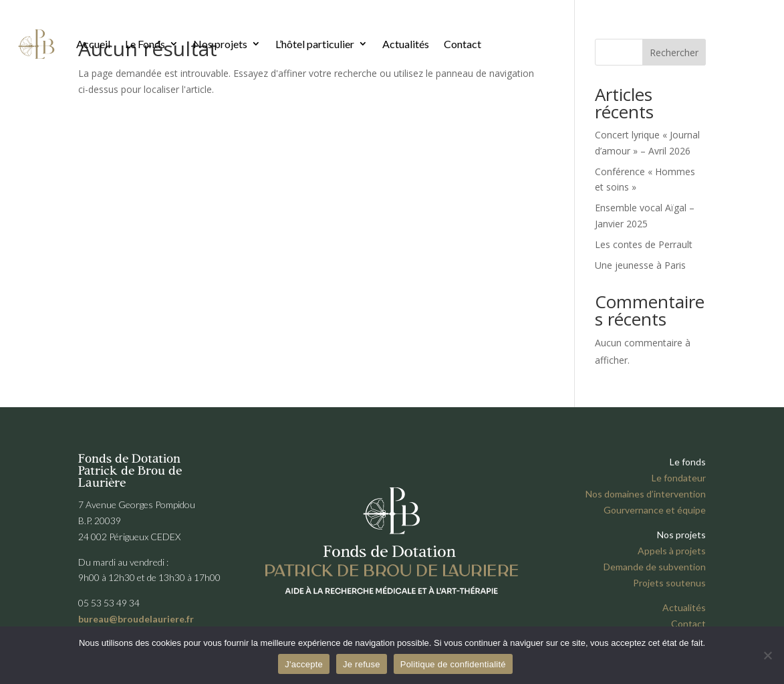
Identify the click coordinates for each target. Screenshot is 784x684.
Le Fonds (145, 44)
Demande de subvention (655, 567)
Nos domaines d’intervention (646, 494)
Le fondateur (679, 478)
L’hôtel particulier (315, 44)
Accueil (93, 44)
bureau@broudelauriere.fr (136, 619)
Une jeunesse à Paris (640, 265)
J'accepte (304, 664)
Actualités (406, 44)
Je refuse (362, 664)
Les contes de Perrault (644, 244)
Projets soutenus (669, 583)
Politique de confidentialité (453, 664)
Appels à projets (672, 551)
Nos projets (220, 44)
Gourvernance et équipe (655, 510)
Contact (463, 44)
